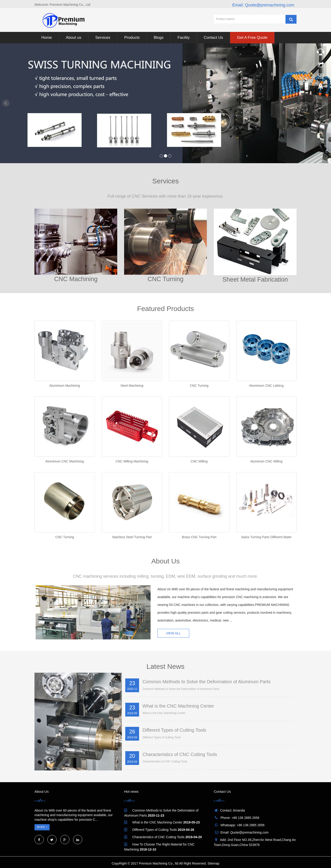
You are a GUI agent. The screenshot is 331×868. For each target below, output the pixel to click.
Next (325, 103)
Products (132, 38)
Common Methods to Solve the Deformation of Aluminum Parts (207, 682)
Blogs (159, 38)
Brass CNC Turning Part (199, 537)
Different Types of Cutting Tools (174, 730)
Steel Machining (132, 386)
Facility (184, 38)
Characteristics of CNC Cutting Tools (180, 754)
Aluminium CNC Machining (65, 461)
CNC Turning (199, 386)
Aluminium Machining (65, 386)
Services (103, 38)
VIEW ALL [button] (173, 633)
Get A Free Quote (252, 38)
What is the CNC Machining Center (178, 706)
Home (47, 38)
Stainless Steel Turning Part (132, 537)
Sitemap (213, 863)
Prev (6, 103)
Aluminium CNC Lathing (266, 386)
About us (73, 38)
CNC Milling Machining (132, 461)
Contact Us (213, 38)
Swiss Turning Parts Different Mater (266, 537)
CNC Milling (199, 461)
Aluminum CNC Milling (266, 461)
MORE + (42, 827)
